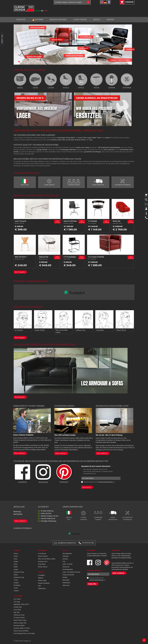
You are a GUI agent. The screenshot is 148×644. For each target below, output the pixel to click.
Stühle (94, 138)
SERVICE (97, 20)
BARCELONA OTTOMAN (20, 56)
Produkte (17, 550)
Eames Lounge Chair (20, 623)
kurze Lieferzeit (109, 150)
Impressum (66, 585)
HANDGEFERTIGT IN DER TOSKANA (29, 406)
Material (41, 578)
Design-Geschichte (68, 575)
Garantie (65, 559)
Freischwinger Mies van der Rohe (24, 633)
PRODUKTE (21, 20)
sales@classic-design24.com (67, 543)
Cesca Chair (17, 610)
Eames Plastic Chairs (20, 620)
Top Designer (42, 550)
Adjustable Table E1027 (21, 604)
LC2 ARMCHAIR (50, 37)
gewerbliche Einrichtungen (93, 152)
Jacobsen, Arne (43, 561)
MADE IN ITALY (25, 182)
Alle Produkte (20, 272)
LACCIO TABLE (37, 40)
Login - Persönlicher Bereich (71, 572)
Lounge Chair (18, 607)
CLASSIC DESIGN (80, 20)
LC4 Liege (17, 602)
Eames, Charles (43, 556)
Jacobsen (78, 140)
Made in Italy (42, 580)
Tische (99, 138)
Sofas (85, 138)
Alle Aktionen (20, 397)
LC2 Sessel (17, 599)
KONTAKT (110, 20)
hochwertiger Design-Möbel (66, 138)
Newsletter (66, 580)
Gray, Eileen (42, 564)
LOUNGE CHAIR (67, 49)
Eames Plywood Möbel (21, 631)
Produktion (41, 575)
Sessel (80, 138)
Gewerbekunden (68, 569)
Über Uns (41, 572)
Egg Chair (17, 612)
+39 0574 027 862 (88, 543)
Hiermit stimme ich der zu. (99, 482)
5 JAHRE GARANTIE (49, 182)
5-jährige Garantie (42, 150)
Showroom (66, 567)
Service (65, 550)
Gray (91, 140)
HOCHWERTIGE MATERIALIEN (123, 182)
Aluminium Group (19, 615)
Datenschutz (66, 583)
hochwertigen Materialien (68, 150)
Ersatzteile (17, 585)
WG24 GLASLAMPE (30, 28)
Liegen (89, 138)
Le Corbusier (53, 140)
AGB (39, 586)
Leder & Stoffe (67, 564)
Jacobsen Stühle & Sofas (22, 628)
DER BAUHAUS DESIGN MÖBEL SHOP (112, 406)
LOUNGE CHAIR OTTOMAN (61, 60)
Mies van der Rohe (68, 140)
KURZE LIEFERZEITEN (98, 182)
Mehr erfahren (19, 453)
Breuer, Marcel (43, 567)
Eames (60, 140)
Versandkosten (67, 554)
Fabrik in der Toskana (83, 147)
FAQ (64, 561)
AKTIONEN (38, 20)
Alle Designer (20, 338)
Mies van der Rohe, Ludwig (47, 559)
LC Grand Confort (19, 618)
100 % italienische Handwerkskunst (109, 147)
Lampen (107, 138)
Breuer (83, 140)
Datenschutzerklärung (106, 482)
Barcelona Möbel (19, 625)
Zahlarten (66, 556)
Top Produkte (18, 596)
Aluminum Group (19, 572)
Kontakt (65, 577)
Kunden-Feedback (44, 583)
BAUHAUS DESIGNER (58, 20)
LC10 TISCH (29, 48)
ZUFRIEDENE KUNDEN (74, 182)
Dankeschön (42, 588)
